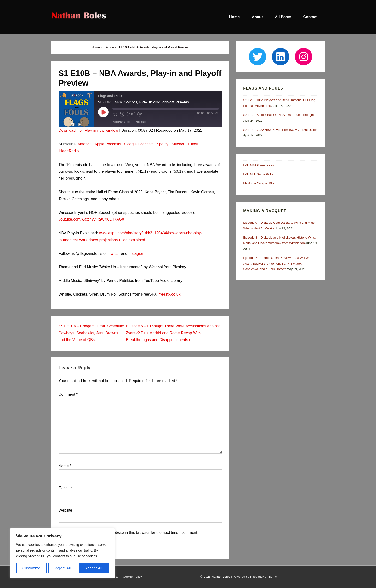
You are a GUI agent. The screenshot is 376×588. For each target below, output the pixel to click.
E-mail (64, 488)
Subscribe (122, 123)
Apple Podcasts (108, 144)
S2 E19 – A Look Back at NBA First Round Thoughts (279, 115)
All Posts (283, 17)
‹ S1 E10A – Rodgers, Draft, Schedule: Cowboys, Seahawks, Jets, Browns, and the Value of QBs (91, 333)
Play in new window (101, 130)
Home (234, 17)
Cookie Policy (132, 577)
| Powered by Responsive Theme (254, 577)
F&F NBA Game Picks (258, 165)
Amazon (85, 144)
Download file (70, 130)
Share (141, 123)
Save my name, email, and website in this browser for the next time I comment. (131, 533)
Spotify (162, 144)
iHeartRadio (69, 151)
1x (131, 114)
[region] (62, 553)
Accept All (94, 568)
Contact (310, 17)
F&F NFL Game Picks (258, 174)
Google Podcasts (139, 144)
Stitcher (178, 144)
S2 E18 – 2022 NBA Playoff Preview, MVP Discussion (280, 130)
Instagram (137, 254)
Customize (31, 568)
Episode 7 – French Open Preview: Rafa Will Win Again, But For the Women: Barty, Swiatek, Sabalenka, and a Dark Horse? (277, 263)
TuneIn (193, 144)
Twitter (114, 254)
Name (64, 466)
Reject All (63, 568)
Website (65, 510)
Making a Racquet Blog (259, 183)
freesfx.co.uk (170, 294)
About (257, 17)
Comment (68, 394)
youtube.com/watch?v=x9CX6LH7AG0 (91, 219)
